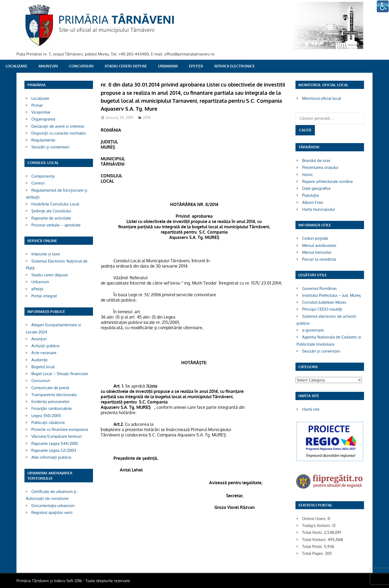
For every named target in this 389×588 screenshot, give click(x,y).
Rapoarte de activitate (51, 218)
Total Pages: (314, 553)
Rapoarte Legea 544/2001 (55, 443)
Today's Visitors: (317, 525)
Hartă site (311, 409)
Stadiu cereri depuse (126, 66)
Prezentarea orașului (320, 167)
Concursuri (81, 66)
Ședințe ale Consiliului (51, 211)
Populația (310, 195)
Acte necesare (44, 353)
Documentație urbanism (53, 506)
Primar (37, 105)
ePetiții (196, 66)
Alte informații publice (51, 457)
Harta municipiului (318, 209)
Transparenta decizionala (54, 395)
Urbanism (168, 66)
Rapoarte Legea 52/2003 (54, 450)
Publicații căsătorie (48, 422)
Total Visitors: (315, 540)
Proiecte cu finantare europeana (60, 429)
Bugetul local (43, 367)
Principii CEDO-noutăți (322, 309)
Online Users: (315, 519)
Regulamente (43, 140)
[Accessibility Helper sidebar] (383, 6)
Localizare (16, 66)
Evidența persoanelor (50, 402)
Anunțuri (48, 66)
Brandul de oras (316, 160)
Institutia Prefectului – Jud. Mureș (331, 295)
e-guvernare (313, 330)
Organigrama (43, 119)
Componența (43, 176)
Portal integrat (44, 296)
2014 (147, 117)
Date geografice (316, 188)
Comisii (38, 183)
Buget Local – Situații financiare (60, 374)
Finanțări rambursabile (52, 408)
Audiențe (39, 360)
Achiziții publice (45, 346)
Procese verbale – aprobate (56, 225)
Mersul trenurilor (317, 252)
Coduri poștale (315, 238)
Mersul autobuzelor (319, 245)
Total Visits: (313, 532)
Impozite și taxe (46, 254)
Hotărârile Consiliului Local (55, 204)
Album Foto (313, 202)
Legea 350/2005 (46, 416)
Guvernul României (319, 288)
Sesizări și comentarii (50, 147)
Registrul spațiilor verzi (52, 512)
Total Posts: (313, 546)
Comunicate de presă (50, 388)
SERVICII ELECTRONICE (234, 66)
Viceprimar (41, 112)
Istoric (308, 175)
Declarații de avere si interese (58, 126)
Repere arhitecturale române (327, 181)
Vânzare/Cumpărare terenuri (57, 436)
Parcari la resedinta (319, 259)
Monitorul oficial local (322, 98)
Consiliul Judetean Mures (324, 302)
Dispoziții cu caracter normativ (59, 133)
